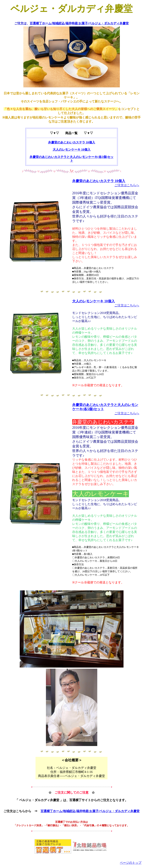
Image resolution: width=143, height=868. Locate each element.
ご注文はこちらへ (127, 185)
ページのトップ (131, 863)
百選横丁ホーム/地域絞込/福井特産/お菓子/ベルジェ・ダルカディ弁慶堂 (79, 23)
